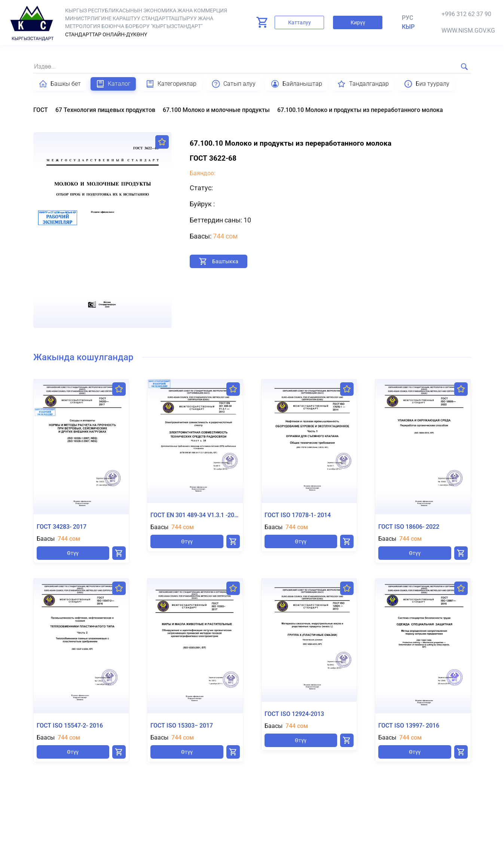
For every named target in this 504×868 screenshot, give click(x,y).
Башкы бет (60, 84)
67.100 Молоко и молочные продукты (216, 110)
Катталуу (300, 22)
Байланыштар (296, 84)
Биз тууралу (427, 84)
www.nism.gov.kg (468, 31)
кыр (408, 27)
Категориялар (171, 84)
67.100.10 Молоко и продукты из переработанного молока (360, 110)
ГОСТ (41, 110)
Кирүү (358, 22)
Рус (407, 18)
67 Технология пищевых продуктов (105, 110)
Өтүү (73, 553)
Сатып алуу (233, 84)
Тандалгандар (363, 84)
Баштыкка (225, 261)
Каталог (113, 84)
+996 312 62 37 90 (466, 14)
